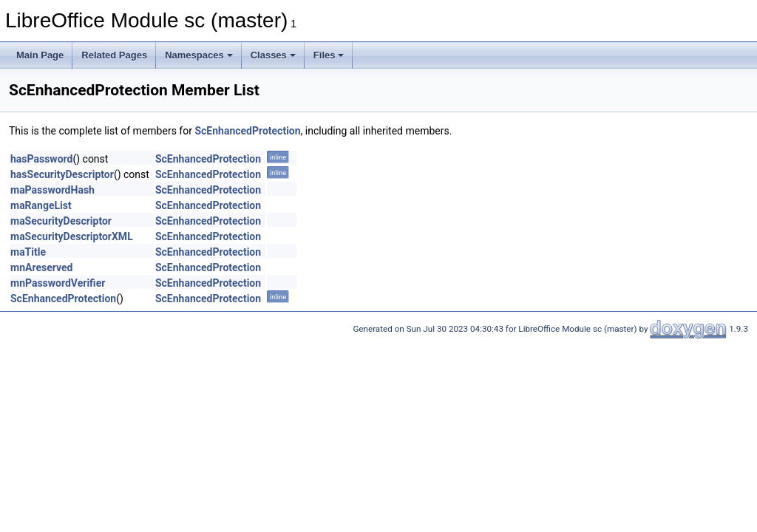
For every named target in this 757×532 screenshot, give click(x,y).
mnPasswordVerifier (58, 283)
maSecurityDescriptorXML (72, 236)
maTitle (28, 252)
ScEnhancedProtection (247, 131)
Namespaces (199, 55)
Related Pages (114, 55)
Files (329, 55)
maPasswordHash (52, 190)
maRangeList (41, 205)
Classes (273, 55)
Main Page (40, 55)
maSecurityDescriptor (61, 221)
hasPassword (41, 159)
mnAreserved (41, 267)
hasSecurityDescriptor (62, 174)
